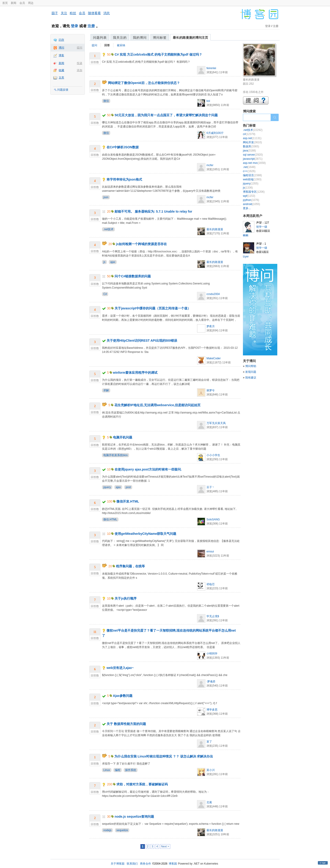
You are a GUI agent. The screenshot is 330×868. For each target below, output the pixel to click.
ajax (113, 262)
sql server (253, 155)
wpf (249, 196)
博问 (61, 48)
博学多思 (212, 710)
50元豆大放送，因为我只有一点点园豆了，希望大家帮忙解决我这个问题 (166, 115)
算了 (209, 742)
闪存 (61, 40)
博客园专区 (254, 192)
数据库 (251, 146)
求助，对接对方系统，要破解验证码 (142, 784)
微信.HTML (110, 519)
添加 (80, 70)
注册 (91, 26)
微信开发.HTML (128, 501)
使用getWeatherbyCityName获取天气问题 (145, 534)
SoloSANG (213, 519)
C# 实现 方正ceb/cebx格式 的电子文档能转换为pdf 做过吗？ (158, 54)
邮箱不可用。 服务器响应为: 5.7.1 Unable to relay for (153, 211)
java (249, 151)
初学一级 (262, 227)
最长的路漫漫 (215, 229)
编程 (118, 770)
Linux (107, 770)
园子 (55, 13)
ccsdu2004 (213, 294)
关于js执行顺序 (126, 598)
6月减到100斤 (215, 133)
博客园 (173, 864)
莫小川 (211, 770)
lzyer (246, 257)
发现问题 (251, 372)
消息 (107, 13)
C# (105, 294)
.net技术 (108, 229)
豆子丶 (211, 487)
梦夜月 (211, 326)
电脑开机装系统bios (115, 455)
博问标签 (160, 38)
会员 (22, 3)
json (106, 197)
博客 (61, 55)
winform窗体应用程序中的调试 (135, 373)
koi (208, 101)
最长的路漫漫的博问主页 (190, 38)
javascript (253, 159)
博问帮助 (251, 366)
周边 (31, 3)
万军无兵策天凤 (216, 423)
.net (249, 167)
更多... (247, 208)
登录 (74, 26)
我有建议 (251, 378)
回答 (107, 45)
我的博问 (140, 38)
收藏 (61, 70)
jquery (107, 487)
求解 (106, 390)
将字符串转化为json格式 (124, 179)
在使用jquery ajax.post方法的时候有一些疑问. (148, 469)
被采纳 (121, 45)
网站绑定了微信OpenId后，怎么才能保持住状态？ (144, 83)
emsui (210, 552)
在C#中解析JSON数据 (123, 147)
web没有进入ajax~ (120, 668)
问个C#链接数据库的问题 (133, 276)
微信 (106, 101)
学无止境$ (213, 616)
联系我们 (132, 864)
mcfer (210, 165)
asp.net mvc (254, 163)
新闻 (14, 3)
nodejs (107, 830)
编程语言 (252, 175)
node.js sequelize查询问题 (134, 817)
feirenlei (211, 68)
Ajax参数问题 (123, 696)
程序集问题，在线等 (130, 566)
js (104, 262)
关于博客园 (118, 864)
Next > (165, 846)
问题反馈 (63, 90)
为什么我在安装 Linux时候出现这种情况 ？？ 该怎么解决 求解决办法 (164, 756)
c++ (249, 171)
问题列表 (100, 38)
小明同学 (212, 654)
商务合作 (146, 864)
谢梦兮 (211, 390)
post (128, 487)
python (251, 200)
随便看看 (94, 13)
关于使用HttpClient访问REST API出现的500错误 (142, 341)
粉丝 (73, 13)
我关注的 (120, 38)
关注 (64, 13)
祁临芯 (211, 584)
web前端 (252, 179)
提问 (80, 48)
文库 (61, 78)
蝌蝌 (246, 235)
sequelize (122, 830)
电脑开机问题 (123, 437)
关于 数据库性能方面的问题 (126, 724)
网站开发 (252, 142)
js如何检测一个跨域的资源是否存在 (141, 244)
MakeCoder (214, 358)
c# (249, 134)
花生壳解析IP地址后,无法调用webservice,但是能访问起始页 (158, 405)
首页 (5, 3)
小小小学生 (213, 455)
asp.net (252, 138)
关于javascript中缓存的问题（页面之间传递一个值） (153, 308)
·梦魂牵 (211, 681)
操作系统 (131, 770)
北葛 (209, 802)
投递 (80, 63)
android (252, 204)
